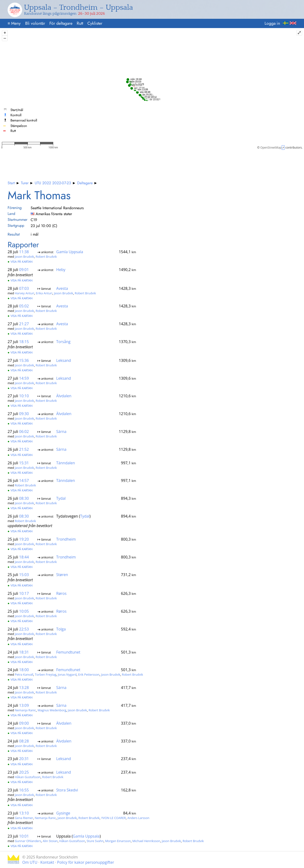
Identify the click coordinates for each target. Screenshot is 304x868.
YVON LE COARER (114, 818)
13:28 (24, 688)
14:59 (24, 378)
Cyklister (95, 23)
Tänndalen (66, 463)
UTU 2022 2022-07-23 (53, 183)
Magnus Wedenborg (52, 710)
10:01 (24, 836)
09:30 (24, 414)
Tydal (61, 498)
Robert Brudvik (46, 257)
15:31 (24, 463)
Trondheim (66, 539)
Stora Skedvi (67, 790)
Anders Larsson (138, 818)
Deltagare (85, 183)
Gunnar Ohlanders (28, 841)
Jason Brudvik (24, 257)
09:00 (24, 723)
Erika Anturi (44, 293)
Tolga (61, 629)
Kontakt (47, 862)
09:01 (24, 270)
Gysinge (63, 813)
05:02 (24, 306)
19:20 (24, 539)
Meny (14, 23)
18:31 (24, 652)
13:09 (24, 705)
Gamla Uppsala (70, 252)
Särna (61, 432)
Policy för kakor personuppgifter (85, 862)
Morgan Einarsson (118, 841)
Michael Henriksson (146, 841)
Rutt (80, 23)
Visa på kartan (20, 262)
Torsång (63, 342)
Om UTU (30, 862)
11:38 (24, 252)
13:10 (24, 813)
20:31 (24, 759)
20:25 (24, 772)
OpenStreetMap (271, 148)
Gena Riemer (24, 818)
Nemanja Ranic (25, 710)
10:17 (24, 593)
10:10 (24, 396)
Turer (25, 183)
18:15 (24, 342)
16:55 (24, 790)
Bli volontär (35, 23)
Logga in (272, 23)
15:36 (24, 360)
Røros (61, 593)
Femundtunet (68, 652)
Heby (61, 270)
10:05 (24, 611)
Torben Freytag (46, 674)
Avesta (62, 288)
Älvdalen (64, 396)
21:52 (24, 449)
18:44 (24, 557)
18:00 (24, 670)
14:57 (24, 480)
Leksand (64, 360)
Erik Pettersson (89, 674)
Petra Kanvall (24, 674)
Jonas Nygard (67, 674)
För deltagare (61, 23)
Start (11, 183)
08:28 (24, 741)
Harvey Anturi (24, 293)
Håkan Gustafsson (28, 777)
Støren (62, 575)
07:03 (24, 288)
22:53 (24, 629)
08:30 (24, 498)
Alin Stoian (50, 841)
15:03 (24, 575)
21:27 (24, 324)
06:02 (24, 432)
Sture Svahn (95, 841)
